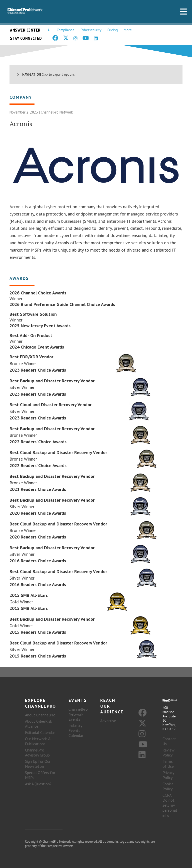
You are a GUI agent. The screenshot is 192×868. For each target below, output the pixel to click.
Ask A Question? (38, 784)
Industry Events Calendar (76, 730)
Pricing (113, 30)
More (128, 30)
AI (49, 30)
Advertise (108, 721)
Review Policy (168, 752)
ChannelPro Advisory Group (37, 752)
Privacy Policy (168, 775)
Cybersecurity (91, 30)
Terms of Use (168, 764)
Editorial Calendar (40, 732)
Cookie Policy (168, 786)
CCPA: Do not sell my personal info (170, 805)
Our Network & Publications (38, 741)
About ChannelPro (40, 715)
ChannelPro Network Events (78, 714)
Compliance (66, 30)
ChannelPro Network (57, 112)
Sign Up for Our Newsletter (38, 764)
